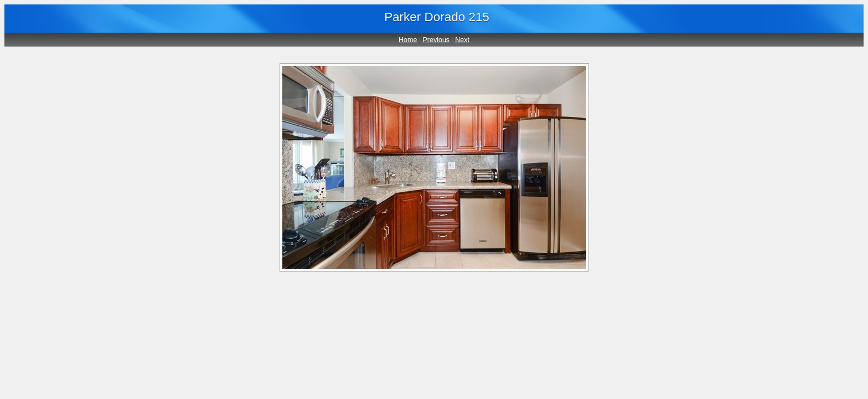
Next (462, 40)
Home (408, 40)
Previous (436, 40)
